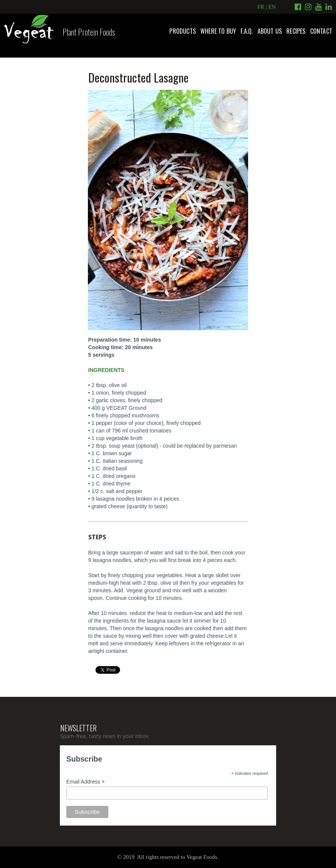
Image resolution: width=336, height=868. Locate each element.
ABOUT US (270, 31)
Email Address (86, 782)
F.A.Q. (247, 31)
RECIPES (296, 31)
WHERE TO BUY (218, 31)
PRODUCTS (183, 31)
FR (261, 7)
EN (272, 7)
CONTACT (321, 31)
